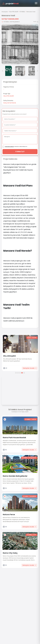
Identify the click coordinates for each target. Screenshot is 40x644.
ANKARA (16, 338)
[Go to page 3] (20, 373)
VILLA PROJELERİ (14, 12)
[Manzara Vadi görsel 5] (20, 71)
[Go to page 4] (22, 373)
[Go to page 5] (24, 373)
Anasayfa (5, 12)
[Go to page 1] (16, 373)
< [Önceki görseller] (3, 71)
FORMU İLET (20, 152)
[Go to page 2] (18, 373)
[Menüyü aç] (36, 3)
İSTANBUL (22, 12)
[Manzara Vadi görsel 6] (33, 71)
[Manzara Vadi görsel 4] (7, 71)
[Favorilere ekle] (31, 338)
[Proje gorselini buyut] (20, 44)
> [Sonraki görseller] (37, 71)
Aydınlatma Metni (9, 147)
